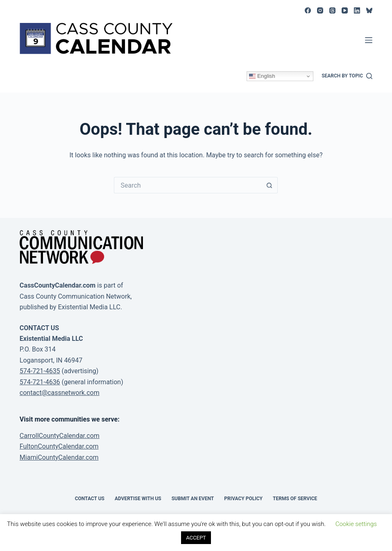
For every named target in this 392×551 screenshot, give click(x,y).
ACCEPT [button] (196, 538)
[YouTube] (345, 10)
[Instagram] (320, 10)
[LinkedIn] (357, 10)
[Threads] (332, 10)
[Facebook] (308, 10)
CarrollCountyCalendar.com (60, 436)
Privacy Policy (243, 499)
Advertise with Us (138, 499)
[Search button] (270, 185)
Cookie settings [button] (356, 524)
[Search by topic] (347, 76)
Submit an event (193, 499)
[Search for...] (188, 185)
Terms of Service (295, 499)
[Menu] (369, 40)
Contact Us (90, 499)
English (262, 76)
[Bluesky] (369, 10)
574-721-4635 (40, 371)
